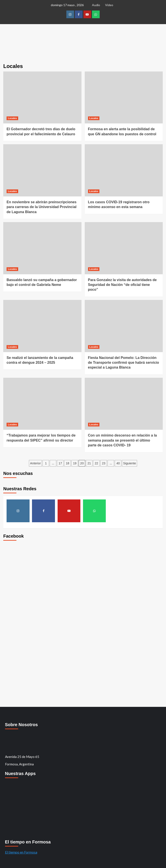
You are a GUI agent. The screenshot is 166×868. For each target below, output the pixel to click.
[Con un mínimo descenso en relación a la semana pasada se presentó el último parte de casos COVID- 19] (124, 404)
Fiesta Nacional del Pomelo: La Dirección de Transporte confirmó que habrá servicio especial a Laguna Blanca (124, 363)
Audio (96, 5)
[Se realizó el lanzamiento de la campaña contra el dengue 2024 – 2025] (42, 326)
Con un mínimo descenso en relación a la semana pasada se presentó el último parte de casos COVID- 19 (123, 440)
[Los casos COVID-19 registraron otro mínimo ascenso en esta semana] (124, 170)
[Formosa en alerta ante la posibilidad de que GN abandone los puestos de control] (124, 98)
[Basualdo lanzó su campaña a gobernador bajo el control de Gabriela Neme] (42, 248)
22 (97, 463)
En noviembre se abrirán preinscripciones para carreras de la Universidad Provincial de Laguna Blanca (41, 207)
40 (118, 463)
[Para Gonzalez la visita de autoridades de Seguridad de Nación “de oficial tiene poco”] (124, 248)
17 (60, 463)
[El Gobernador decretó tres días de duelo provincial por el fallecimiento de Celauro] (42, 98)
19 (75, 463)
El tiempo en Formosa (21, 852)
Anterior (35, 463)
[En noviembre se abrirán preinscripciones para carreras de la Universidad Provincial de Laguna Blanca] (42, 170)
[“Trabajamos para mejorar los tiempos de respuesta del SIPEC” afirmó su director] (42, 404)
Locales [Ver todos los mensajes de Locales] (12, 118)
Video (109, 5)
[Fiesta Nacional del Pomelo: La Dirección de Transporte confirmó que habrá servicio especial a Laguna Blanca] (124, 326)
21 (89, 463)
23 (104, 463)
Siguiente (129, 463)
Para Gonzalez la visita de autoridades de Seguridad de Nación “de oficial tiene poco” (122, 285)
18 (68, 463)
